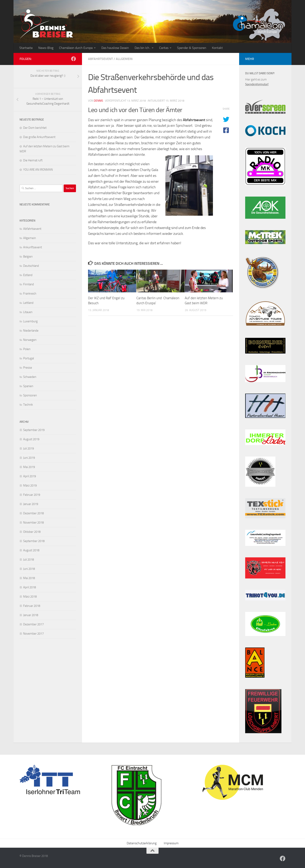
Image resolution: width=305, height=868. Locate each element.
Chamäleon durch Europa (76, 48)
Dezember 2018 (33, 513)
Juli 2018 (29, 560)
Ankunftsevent (33, 247)
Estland (28, 275)
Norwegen (30, 340)
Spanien (28, 386)
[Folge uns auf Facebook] (74, 59)
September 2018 (34, 541)
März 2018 (30, 597)
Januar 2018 (31, 615)
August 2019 (31, 439)
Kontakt (217, 48)
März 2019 (30, 486)
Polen (27, 349)
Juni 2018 (29, 569)
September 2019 (34, 430)
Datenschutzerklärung (142, 843)
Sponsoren (30, 395)
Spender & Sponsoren (192, 48)
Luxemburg (30, 321)
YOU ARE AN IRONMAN (38, 170)
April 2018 (30, 587)
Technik (28, 405)
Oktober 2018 (32, 532)
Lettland (28, 303)
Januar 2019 (31, 504)
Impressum (171, 843)
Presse (28, 368)
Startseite (26, 48)
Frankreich (30, 294)
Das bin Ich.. (143, 48)
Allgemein (124, 59)
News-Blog (46, 48)
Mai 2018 (29, 578)
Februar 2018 (32, 606)
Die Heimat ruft (33, 160)
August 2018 (31, 550)
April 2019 (30, 476)
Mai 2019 (29, 467)
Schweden (30, 377)
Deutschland (31, 266)
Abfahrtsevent (100, 59)
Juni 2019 (29, 458)
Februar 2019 (32, 495)
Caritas (164, 48)
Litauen (28, 312)
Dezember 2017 (33, 624)
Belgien (28, 257)
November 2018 (33, 523)
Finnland (29, 284)
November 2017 (33, 634)
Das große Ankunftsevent (39, 137)
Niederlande (31, 331)
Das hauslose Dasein (115, 48)
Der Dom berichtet (35, 128)
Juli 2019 (29, 448)
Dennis (99, 101)
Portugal (29, 358)
